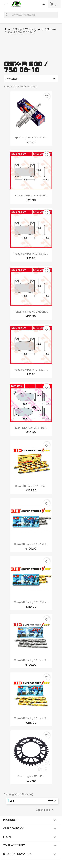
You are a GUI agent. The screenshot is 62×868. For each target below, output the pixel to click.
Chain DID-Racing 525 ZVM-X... (31, 660)
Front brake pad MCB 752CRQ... (31, 312)
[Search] (31, 15)
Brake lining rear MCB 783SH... (31, 428)
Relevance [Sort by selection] (31, 79)
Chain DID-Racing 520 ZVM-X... (31, 544)
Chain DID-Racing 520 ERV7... (31, 486)
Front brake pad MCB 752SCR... (31, 370)
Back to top (45, 810)
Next (52, 801)
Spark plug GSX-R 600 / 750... (31, 137)
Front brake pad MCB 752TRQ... (31, 254)
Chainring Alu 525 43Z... (31, 776)
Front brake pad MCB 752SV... (31, 196)
